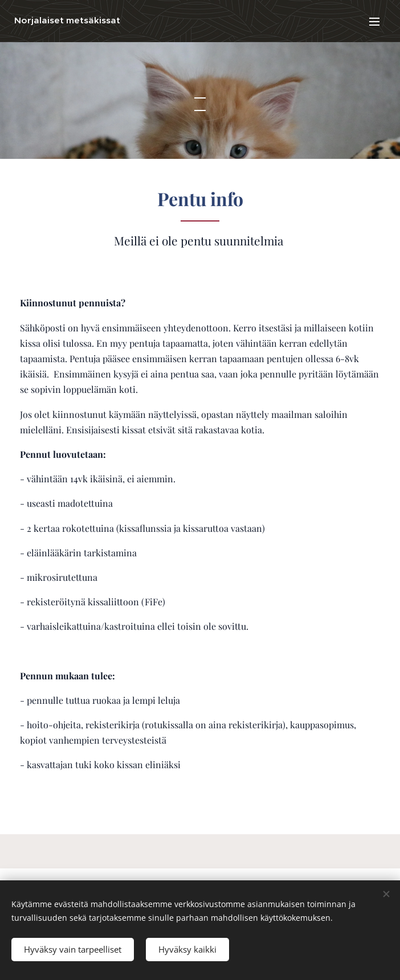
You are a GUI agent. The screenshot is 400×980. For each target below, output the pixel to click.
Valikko (374, 22)
